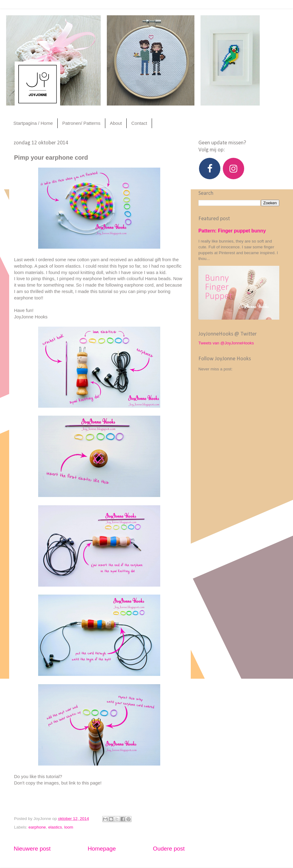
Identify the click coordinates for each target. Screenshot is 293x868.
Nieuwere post (32, 849)
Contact (139, 123)
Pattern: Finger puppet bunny (232, 231)
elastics (55, 827)
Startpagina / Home (33, 123)
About (116, 123)
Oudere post (169, 849)
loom (69, 827)
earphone (37, 827)
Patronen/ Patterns (81, 123)
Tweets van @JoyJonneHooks (226, 343)
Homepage (102, 849)
